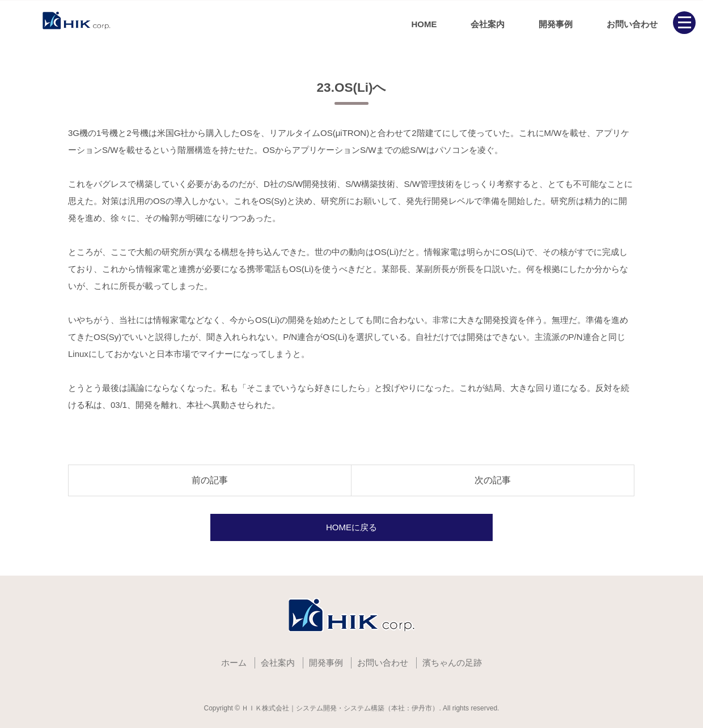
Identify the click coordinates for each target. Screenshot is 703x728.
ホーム (234, 663)
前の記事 (210, 480)
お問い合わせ (632, 24)
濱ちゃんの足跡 (452, 663)
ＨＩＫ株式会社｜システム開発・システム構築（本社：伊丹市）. (341, 708)
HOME (424, 24)
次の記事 (493, 480)
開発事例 (556, 24)
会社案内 (488, 24)
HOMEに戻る (351, 527)
